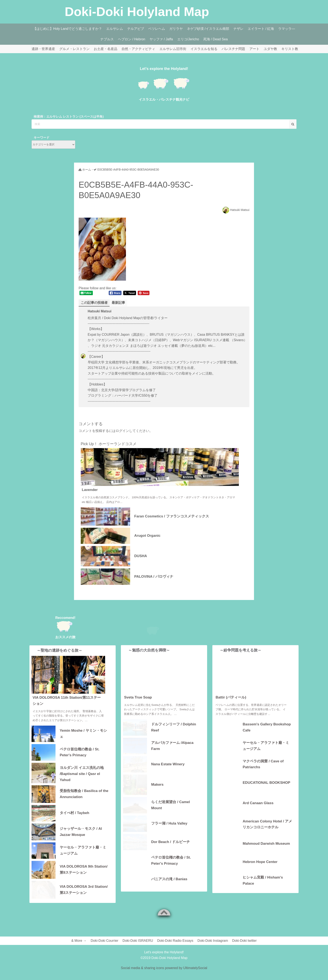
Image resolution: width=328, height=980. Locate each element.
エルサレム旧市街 (173, 49)
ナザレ (238, 29)
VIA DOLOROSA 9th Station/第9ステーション (84, 870)
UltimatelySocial (195, 968)
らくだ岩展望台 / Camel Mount (171, 812)
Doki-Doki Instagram (213, 941)
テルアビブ (136, 29)
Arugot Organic (147, 536)
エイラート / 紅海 (261, 29)
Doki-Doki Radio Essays (175, 941)
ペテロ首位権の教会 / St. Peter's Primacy (80, 752)
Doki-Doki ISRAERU (138, 941)
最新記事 (118, 303)
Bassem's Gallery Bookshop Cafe (267, 734)
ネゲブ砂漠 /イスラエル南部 (208, 29)
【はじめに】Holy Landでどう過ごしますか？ (67, 29)
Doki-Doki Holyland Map (137, 12)
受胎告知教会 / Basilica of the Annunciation (84, 794)
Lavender (90, 490)
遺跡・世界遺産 (43, 49)
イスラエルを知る (204, 49)
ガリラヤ (176, 29)
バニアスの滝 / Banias (169, 886)
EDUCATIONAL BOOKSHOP (266, 790)
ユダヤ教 (270, 49)
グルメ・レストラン (74, 49)
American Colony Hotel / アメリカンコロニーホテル (267, 831)
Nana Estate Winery (168, 771)
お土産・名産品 (106, 49)
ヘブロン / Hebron (132, 39)
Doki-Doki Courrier (104, 941)
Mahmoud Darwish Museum (266, 851)
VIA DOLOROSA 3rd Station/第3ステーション (84, 890)
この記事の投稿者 (94, 303)
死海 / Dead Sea (216, 39)
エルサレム (115, 29)
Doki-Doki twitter (244, 941)
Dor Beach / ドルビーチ (171, 849)
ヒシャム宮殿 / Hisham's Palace (263, 888)
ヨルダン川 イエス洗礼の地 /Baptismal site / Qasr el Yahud (82, 773)
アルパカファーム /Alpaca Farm (172, 753)
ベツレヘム (157, 29)
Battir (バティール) (231, 704)
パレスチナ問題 (233, 49)
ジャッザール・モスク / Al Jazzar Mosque (81, 832)
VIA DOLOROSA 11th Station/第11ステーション (67, 701)
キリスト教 (290, 49)
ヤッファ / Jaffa (161, 39)
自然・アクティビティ (138, 49)
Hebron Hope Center (260, 869)
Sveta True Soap (138, 704)
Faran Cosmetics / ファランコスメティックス (172, 516)
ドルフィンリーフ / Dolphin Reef (174, 734)
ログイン (122, 431)
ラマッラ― (287, 29)
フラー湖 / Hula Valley (169, 831)
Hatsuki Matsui (240, 210)
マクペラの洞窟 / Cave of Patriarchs (263, 771)
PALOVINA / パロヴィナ (154, 577)
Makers (157, 792)
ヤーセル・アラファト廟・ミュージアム (83, 850)
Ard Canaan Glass (258, 810)
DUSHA (141, 556)
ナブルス (107, 39)
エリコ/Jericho (188, 39)
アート (254, 49)
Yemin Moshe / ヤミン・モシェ (83, 734)
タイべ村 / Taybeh (74, 813)
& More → (79, 941)
